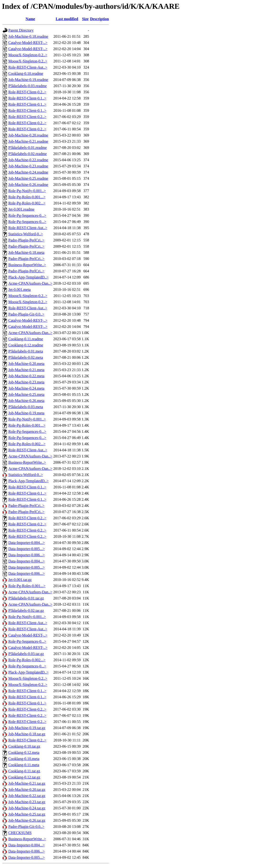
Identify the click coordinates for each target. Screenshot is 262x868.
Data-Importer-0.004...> (27, 543)
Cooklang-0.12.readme (26, 345)
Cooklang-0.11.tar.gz (24, 771)
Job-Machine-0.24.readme (28, 172)
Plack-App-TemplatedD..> (29, 277)
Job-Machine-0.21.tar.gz (27, 783)
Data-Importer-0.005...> (27, 549)
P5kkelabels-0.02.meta (26, 357)
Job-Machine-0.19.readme (28, 80)
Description (99, 19)
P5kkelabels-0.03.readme (28, 86)
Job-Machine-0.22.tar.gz (27, 796)
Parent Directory (21, 30)
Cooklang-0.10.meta (24, 759)
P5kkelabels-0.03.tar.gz (26, 654)
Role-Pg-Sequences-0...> (27, 215)
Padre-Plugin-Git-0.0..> (26, 314)
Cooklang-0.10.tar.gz (24, 746)
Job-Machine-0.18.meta (26, 252)
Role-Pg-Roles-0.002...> (27, 203)
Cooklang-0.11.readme (26, 339)
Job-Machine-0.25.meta (26, 394)
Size (85, 19)
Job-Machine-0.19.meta (26, 413)
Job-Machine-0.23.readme (28, 166)
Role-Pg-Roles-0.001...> (27, 197)
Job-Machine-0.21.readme (28, 141)
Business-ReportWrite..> (27, 265)
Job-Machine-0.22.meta (26, 376)
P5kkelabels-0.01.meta (26, 351)
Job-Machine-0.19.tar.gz (27, 728)
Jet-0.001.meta (19, 290)
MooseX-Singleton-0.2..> (28, 55)
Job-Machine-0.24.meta (26, 388)
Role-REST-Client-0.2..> (27, 92)
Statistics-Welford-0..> (26, 234)
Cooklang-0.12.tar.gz (24, 777)
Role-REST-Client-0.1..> (27, 98)
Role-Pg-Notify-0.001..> (27, 191)
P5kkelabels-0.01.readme (28, 148)
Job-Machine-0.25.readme (28, 178)
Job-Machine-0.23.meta (26, 382)
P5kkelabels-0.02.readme (28, 154)
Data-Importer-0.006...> (27, 555)
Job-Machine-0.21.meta (26, 370)
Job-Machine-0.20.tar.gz (27, 790)
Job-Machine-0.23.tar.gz (27, 802)
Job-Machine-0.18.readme (28, 36)
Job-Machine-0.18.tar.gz (27, 734)
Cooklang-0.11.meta (24, 765)
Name (30, 19)
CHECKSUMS (20, 833)
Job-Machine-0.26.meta (26, 401)
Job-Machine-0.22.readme (28, 160)
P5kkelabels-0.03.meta (26, 407)
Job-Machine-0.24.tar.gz (27, 808)
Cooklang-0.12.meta (24, 752)
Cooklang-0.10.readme (26, 73)
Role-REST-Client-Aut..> (28, 67)
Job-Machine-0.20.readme (28, 135)
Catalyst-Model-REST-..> (28, 43)
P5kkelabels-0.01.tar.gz (26, 598)
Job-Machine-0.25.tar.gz (27, 814)
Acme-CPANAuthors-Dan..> (30, 283)
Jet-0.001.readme (21, 209)
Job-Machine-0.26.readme (28, 185)
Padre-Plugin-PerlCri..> (26, 240)
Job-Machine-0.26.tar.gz (27, 820)
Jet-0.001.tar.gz (20, 580)
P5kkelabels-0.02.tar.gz (26, 611)
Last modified (67, 19)
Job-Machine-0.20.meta (26, 364)
